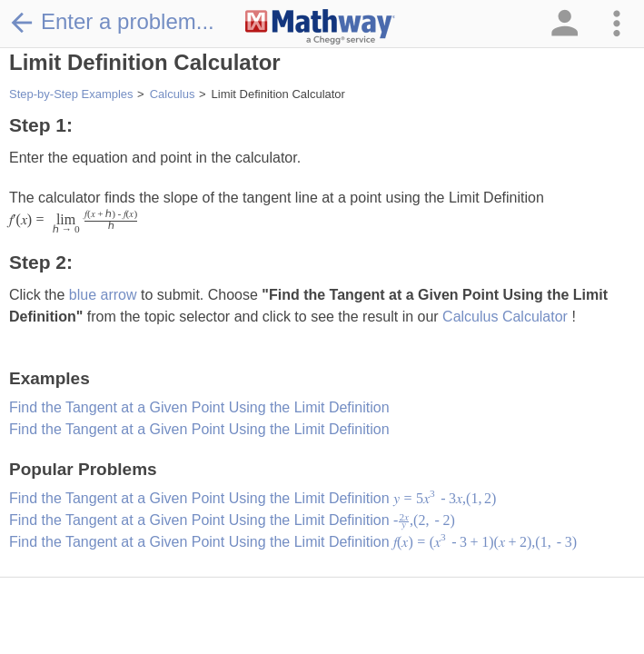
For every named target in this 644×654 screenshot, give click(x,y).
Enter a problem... (112, 22)
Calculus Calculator (507, 317)
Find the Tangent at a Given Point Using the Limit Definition (199, 407)
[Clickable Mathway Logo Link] (320, 27)
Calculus (173, 94)
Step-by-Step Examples (71, 94)
